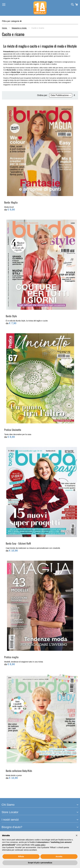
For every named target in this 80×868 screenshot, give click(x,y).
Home (5, 28)
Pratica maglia (11, 657)
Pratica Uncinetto (13, 430)
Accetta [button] (59, 856)
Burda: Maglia (11, 202)
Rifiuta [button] (21, 856)
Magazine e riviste (19, 28)
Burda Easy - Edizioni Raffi (18, 543)
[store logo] (40, 8)
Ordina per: (42, 95)
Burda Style (11, 316)
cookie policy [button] (40, 845)
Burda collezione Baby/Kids (19, 771)
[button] (77, 835)
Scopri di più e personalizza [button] (40, 863)
